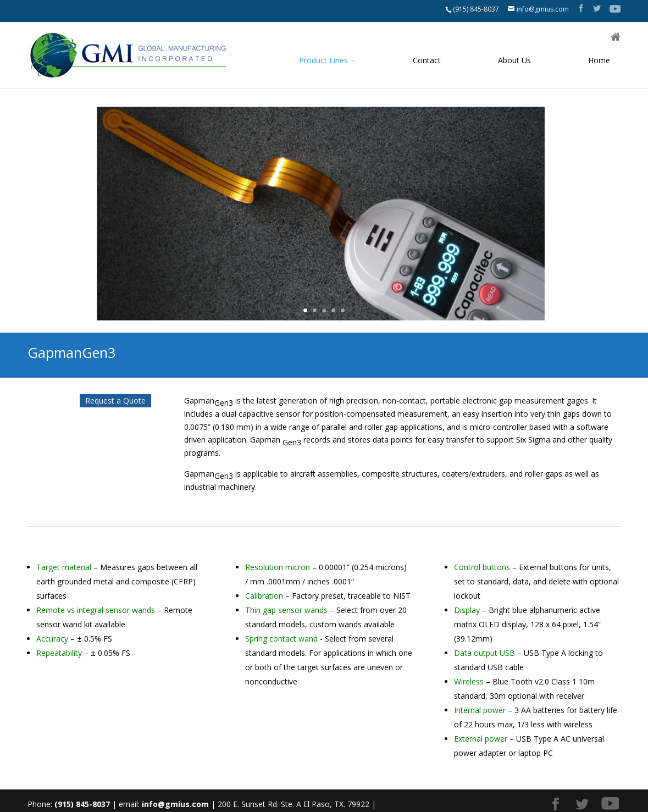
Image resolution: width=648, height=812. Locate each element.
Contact (427, 60)
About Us (514, 60)
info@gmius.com (175, 804)
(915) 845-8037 (476, 9)
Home (599, 60)
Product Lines (323, 60)
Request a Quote (115, 401)
